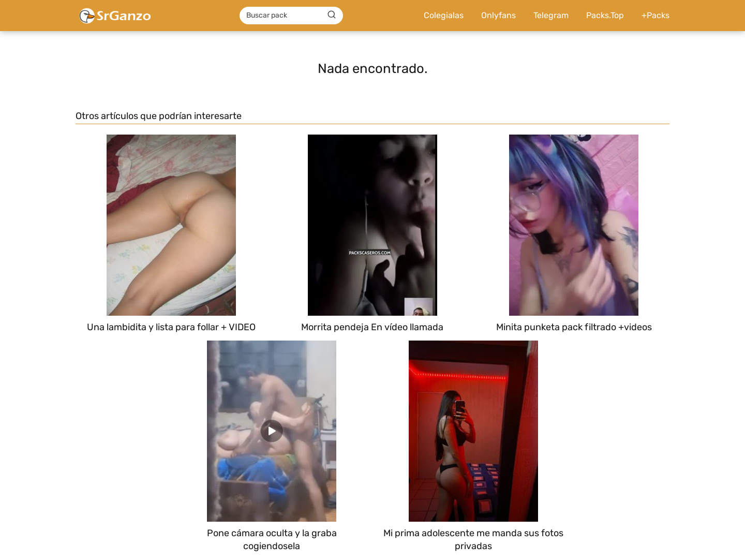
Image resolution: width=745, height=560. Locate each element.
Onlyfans (498, 15)
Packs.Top (605, 15)
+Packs (655, 15)
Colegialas (444, 15)
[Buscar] (332, 15)
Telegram (551, 15)
